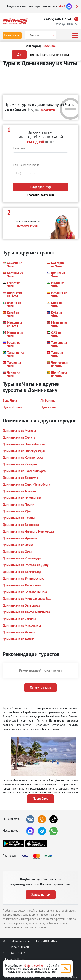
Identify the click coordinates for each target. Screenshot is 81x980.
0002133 (72, 977)
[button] (13, 264)
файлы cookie (34, 965)
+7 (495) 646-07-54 (56, 19)
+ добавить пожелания (40, 195)
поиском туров (27, 225)
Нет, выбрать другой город (49, 55)
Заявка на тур (12, 35)
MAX (62, 6)
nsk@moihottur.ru (13, 959)
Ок (66, 968)
